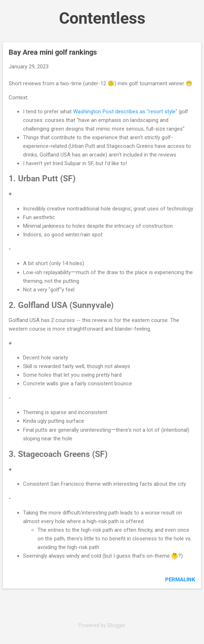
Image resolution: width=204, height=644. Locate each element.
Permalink (180, 580)
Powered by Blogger (102, 625)
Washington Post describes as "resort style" (125, 112)
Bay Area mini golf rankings (53, 52)
